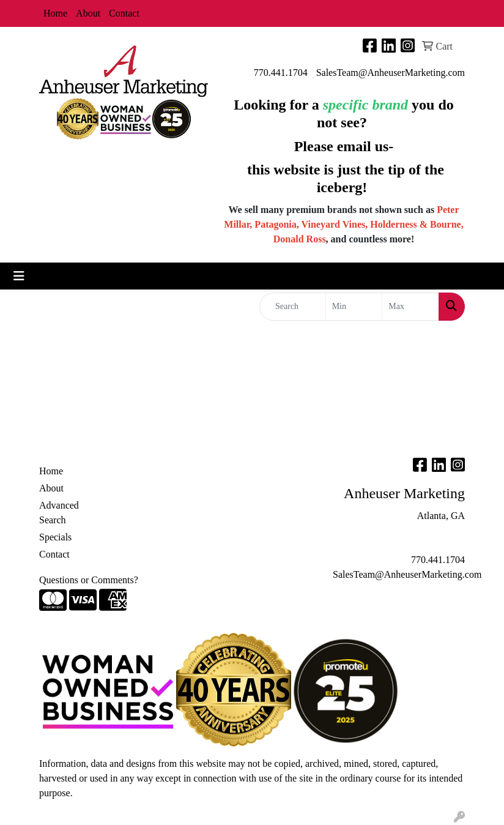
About (88, 13)
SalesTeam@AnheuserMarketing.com (391, 73)
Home (55, 13)
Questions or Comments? (89, 580)
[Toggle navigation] (19, 276)
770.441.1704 (281, 73)
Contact (124, 13)
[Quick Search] (293, 307)
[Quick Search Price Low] (354, 307)
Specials (55, 537)
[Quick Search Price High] (410, 307)
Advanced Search (59, 513)
